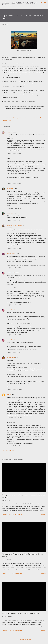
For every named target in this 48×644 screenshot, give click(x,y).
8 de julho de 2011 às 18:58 (14, 305)
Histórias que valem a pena (19, 118)
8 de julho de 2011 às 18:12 (14, 248)
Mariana (9, 394)
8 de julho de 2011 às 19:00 (14, 335)
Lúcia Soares (10, 188)
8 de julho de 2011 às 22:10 (14, 389)
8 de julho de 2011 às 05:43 (14, 183)
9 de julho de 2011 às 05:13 (14, 418)
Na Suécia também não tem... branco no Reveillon (21, 613)
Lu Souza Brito (11, 357)
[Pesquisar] (41, 3)
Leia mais (43, 514)
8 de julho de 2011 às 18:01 (14, 220)
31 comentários (17, 574)
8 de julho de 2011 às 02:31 (14, 153)
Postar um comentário (8, 450)
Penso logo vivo (33, 118)
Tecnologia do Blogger (24, 640)
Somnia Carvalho (11, 253)
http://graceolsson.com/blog (15, 225)
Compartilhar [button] (6, 120)
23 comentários (17, 630)
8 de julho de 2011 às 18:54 (14, 268)
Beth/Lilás (10, 132)
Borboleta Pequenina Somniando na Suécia (19, 4)
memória (38, 55)
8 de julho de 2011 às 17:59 (14, 208)
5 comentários (17, 514)
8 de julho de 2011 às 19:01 (14, 352)
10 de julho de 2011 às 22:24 (14, 446)
